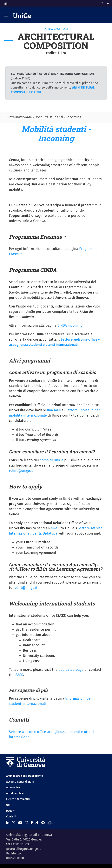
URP (9, 805)
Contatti (11, 817)
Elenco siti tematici (18, 799)
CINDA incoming (70, 325)
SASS (19, 675)
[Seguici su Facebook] (32, 823)
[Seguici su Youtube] (20, 823)
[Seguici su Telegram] (43, 823)
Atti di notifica (15, 793)
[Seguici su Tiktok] (37, 823)
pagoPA (11, 811)
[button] (6, 3)
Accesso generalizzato (20, 782)
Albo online (13, 787)
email (55, 528)
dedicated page (71, 670)
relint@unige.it (21, 471)
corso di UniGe (52, 460)
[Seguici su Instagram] (26, 823)
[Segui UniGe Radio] (50, 823)
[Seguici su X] (14, 823)
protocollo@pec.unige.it (23, 849)
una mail (54, 410)
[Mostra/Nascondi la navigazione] (6, 15)
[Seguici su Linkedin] (8, 823)
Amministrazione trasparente (25, 776)
